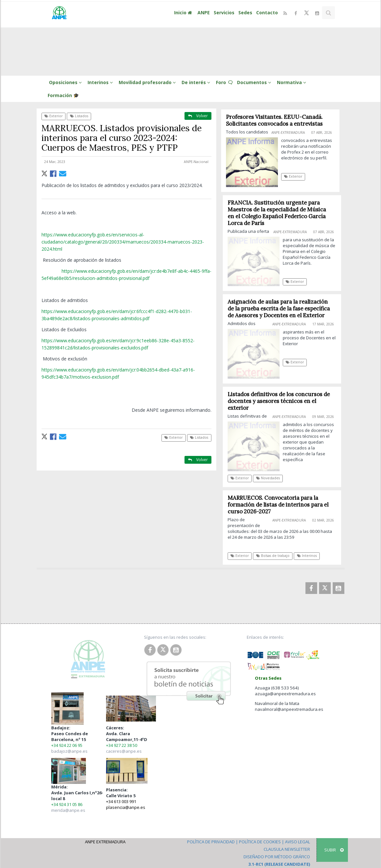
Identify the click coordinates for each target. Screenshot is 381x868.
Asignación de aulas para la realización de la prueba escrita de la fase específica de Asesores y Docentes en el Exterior (281, 308)
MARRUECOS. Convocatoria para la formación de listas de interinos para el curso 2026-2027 (281, 505)
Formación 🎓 (63, 95)
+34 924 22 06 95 (67, 745)
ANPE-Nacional (196, 162)
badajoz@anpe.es (69, 751)
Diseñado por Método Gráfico (277, 857)
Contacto (267, 13)
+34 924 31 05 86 (67, 804)
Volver (198, 116)
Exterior (54, 116)
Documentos (255, 82)
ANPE (204, 13)
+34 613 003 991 (121, 801)
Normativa (292, 82)
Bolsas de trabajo (275, 556)
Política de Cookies (260, 842)
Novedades (271, 478)
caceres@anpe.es (124, 751)
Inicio (184, 13)
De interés (197, 82)
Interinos (101, 82)
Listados (79, 116)
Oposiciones (66, 82)
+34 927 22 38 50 (122, 745)
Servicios (224, 13)
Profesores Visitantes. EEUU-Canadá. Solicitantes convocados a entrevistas (274, 120)
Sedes (245, 13)
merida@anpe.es (68, 810)
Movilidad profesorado (148, 82)
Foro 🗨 (225, 82)
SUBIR (334, 850)
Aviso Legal (298, 842)
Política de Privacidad (211, 842)
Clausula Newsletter (287, 849)
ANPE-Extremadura (288, 132)
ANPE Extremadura (105, 842)
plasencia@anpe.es (126, 807)
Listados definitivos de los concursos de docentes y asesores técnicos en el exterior (281, 401)
